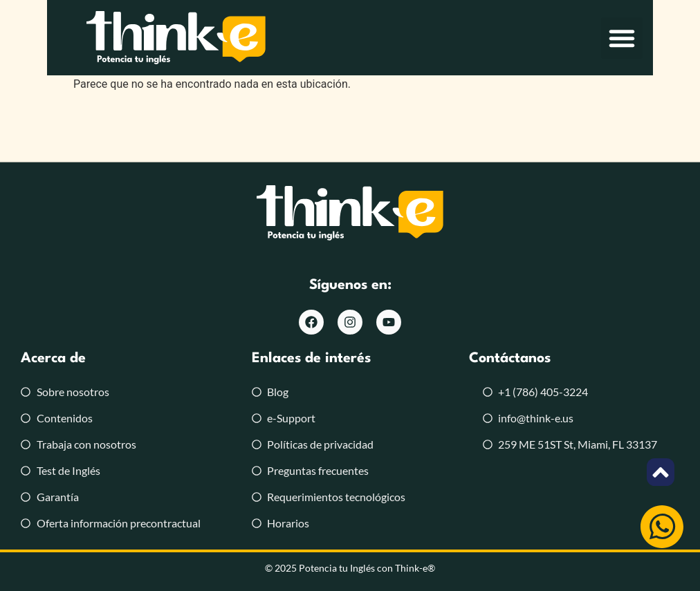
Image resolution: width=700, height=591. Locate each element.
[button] (669, 38)
